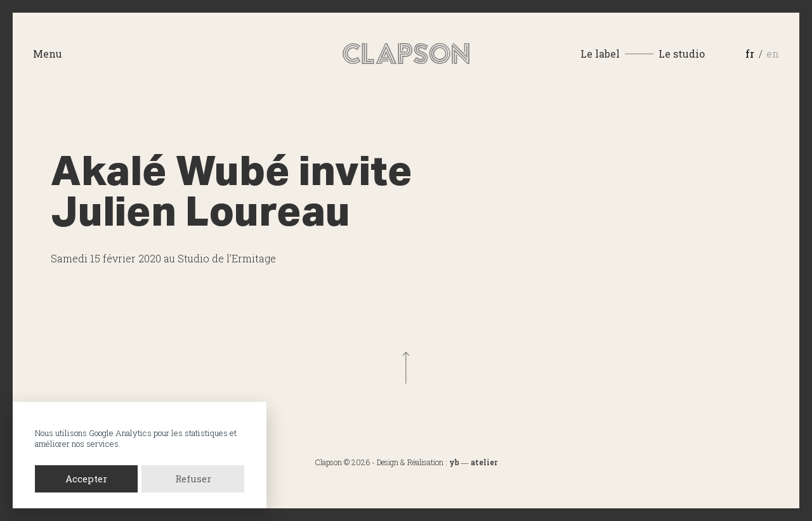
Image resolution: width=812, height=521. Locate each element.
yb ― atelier (473, 462)
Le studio (682, 54)
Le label (600, 54)
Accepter (86, 479)
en (773, 54)
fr (750, 54)
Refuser (193, 479)
